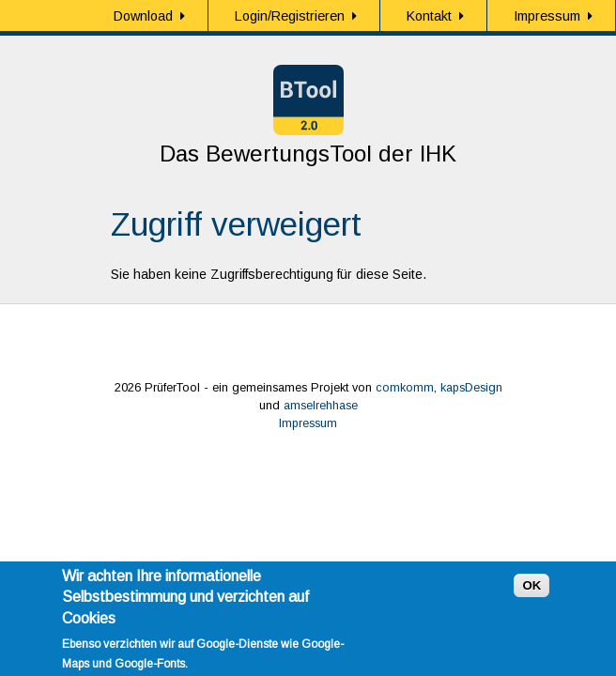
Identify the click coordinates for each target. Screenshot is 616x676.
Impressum (547, 16)
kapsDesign (471, 388)
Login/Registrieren (290, 16)
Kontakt (429, 16)
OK (531, 592)
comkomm (405, 388)
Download (143, 16)
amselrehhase (321, 406)
